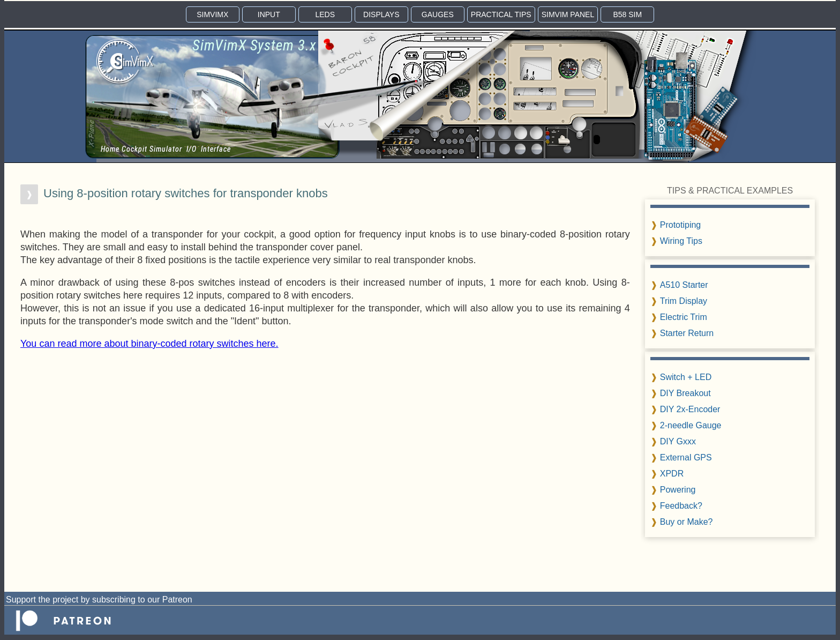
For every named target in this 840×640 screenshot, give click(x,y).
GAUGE (438, 14)
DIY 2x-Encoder (690, 409)
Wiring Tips (681, 241)
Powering (678, 490)
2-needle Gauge (691, 425)
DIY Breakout (685, 393)
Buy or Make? (687, 522)
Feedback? (681, 506)
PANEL (568, 14)
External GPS (686, 457)
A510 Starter (684, 285)
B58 (627, 14)
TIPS (501, 14)
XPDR (672, 474)
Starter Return (687, 333)
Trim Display (684, 301)
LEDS (325, 14)
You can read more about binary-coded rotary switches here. (149, 344)
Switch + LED (686, 377)
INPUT (269, 14)
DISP (381, 14)
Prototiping (681, 225)
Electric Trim (684, 317)
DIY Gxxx (678, 441)
